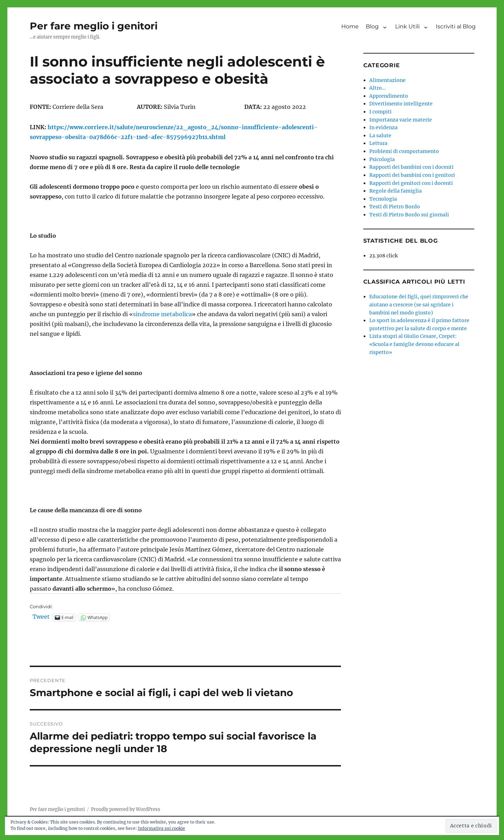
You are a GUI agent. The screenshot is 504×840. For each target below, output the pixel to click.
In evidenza (383, 127)
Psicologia (382, 159)
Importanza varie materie (401, 120)
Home (350, 26)
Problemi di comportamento (404, 151)
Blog (372, 26)
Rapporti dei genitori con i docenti (411, 183)
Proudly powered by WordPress (126, 809)
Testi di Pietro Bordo (395, 207)
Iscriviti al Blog (456, 26)
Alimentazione (387, 80)
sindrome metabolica (162, 314)
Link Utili (407, 26)
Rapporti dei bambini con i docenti (411, 167)
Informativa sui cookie (162, 828)
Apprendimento (389, 96)
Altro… (377, 88)
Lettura (378, 143)
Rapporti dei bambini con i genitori (412, 175)
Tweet (41, 617)
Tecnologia (383, 199)
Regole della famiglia (395, 191)
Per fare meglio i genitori (94, 26)
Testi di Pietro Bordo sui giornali (409, 215)
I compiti (380, 112)
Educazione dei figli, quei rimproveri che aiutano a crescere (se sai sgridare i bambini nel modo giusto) (419, 304)
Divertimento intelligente (401, 104)
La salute (380, 136)
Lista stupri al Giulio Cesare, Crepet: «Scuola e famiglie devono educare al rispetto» (414, 344)
